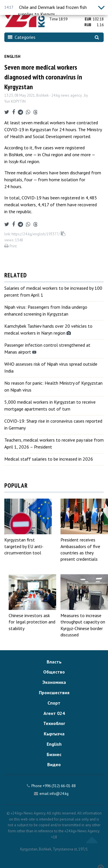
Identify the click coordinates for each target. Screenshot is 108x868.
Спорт (54, 703)
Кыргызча (54, 734)
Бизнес (54, 754)
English (12, 56)
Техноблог (54, 723)
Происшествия (54, 693)
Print (11, 246)
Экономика (54, 682)
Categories (22, 37)
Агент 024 (54, 713)
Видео (54, 764)
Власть (54, 662)
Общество (54, 672)
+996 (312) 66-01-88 (59, 786)
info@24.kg (59, 794)
